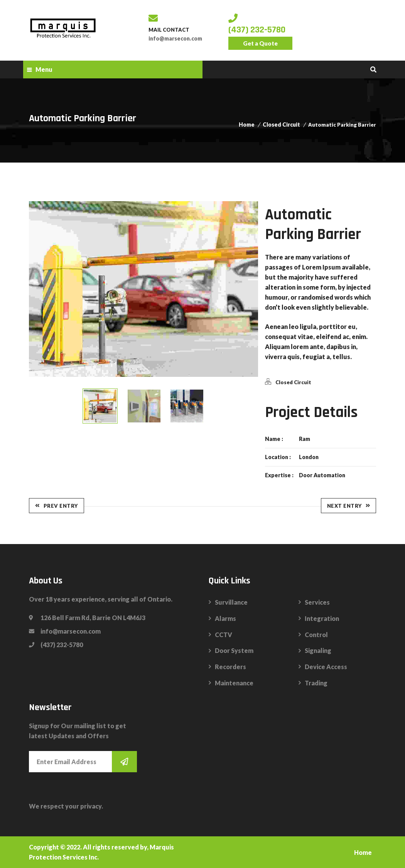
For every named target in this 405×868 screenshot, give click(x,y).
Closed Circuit (281, 125)
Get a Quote (260, 43)
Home (247, 125)
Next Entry (349, 506)
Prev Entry (57, 506)
